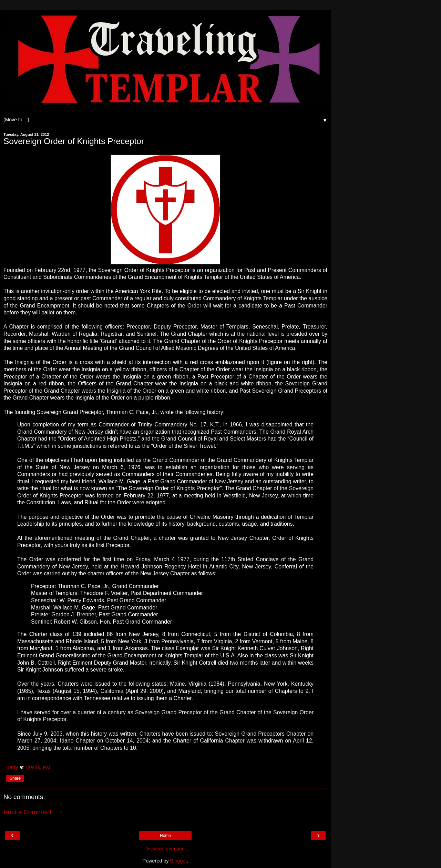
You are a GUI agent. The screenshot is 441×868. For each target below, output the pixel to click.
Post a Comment (27, 812)
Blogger (179, 861)
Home (165, 836)
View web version (165, 849)
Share (15, 778)
